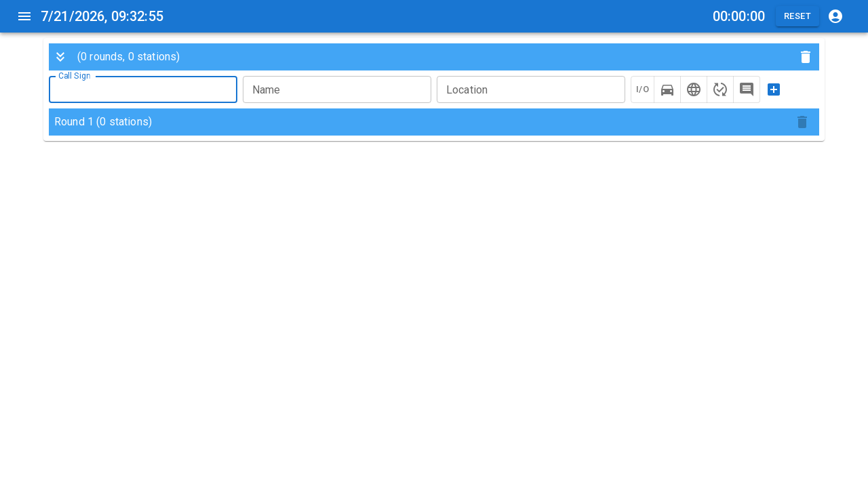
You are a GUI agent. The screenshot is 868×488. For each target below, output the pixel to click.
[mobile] (667, 89)
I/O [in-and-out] (643, 89)
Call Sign (74, 76)
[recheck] (720, 89)
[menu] (24, 16)
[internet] (694, 89)
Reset (797, 17)
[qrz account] (835, 16)
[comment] (747, 89)
